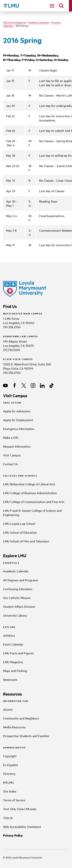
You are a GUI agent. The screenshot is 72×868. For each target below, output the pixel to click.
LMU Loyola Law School (19, 523)
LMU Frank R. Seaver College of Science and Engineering (32, 513)
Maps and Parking (15, 671)
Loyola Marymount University (24, 857)
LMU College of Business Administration (30, 493)
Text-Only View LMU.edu (20, 809)
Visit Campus (12, 455)
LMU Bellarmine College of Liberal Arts (29, 484)
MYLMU (8, 782)
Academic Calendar (16, 571)
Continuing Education (18, 589)
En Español (10, 765)
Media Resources (14, 727)
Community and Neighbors (21, 718)
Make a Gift (11, 437)
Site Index (10, 791)
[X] (24, 386)
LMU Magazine (13, 662)
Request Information (17, 446)
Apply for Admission (17, 411)
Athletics (9, 635)
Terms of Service (14, 800)
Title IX (8, 818)
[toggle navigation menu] (52, 6)
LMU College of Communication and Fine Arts (34, 502)
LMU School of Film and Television (26, 541)
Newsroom (10, 679)
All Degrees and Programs (21, 580)
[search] (61, 6)
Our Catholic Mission (17, 598)
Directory (9, 774)
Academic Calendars (39, 22)
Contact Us (10, 464)
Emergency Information (19, 429)
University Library (15, 615)
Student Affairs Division (19, 606)
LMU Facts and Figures (18, 653)
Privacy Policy (13, 835)
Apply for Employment (18, 420)
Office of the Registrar (14, 22)
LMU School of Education (20, 532)
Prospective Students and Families (26, 736)
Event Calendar (13, 644)
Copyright (10, 756)
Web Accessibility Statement (22, 827)
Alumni (8, 709)
